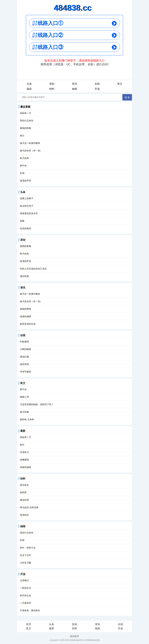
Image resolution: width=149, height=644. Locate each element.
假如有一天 (26, 113)
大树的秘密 (26, 349)
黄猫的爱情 (26, 309)
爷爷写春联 (26, 372)
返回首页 (74, 636)
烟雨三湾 (24, 397)
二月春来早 (26, 603)
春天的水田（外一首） (31, 151)
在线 (97, 84)
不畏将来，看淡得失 (30, 610)
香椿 (22, 221)
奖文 (120, 84)
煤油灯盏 (24, 357)
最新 (29, 89)
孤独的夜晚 (26, 128)
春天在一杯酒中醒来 (30, 143)
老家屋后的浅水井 (29, 213)
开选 (97, 89)
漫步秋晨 (24, 276)
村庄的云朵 (26, 595)
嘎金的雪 (24, 500)
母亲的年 (24, 515)
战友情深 (24, 364)
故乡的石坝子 (27, 206)
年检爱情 (24, 342)
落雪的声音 (26, 181)
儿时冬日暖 (26, 563)
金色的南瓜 (26, 228)
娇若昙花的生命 (28, 324)
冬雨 (22, 173)
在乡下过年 (26, 555)
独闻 (74, 89)
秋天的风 (24, 158)
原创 (52, 84)
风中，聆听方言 (28, 548)
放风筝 (23, 492)
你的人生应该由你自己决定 (33, 269)
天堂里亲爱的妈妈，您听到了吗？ (37, 404)
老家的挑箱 (26, 467)
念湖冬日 (24, 452)
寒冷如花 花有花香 (29, 507)
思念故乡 (24, 485)
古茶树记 (24, 580)
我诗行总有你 (27, 121)
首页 (29, 624)
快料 (52, 89)
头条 (29, 84)
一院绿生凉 (26, 588)
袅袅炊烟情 (26, 316)
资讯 (74, 84)
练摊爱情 (24, 460)
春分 (22, 136)
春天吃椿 (24, 412)
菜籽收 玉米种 (27, 419)
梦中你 (23, 166)
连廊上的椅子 (27, 198)
